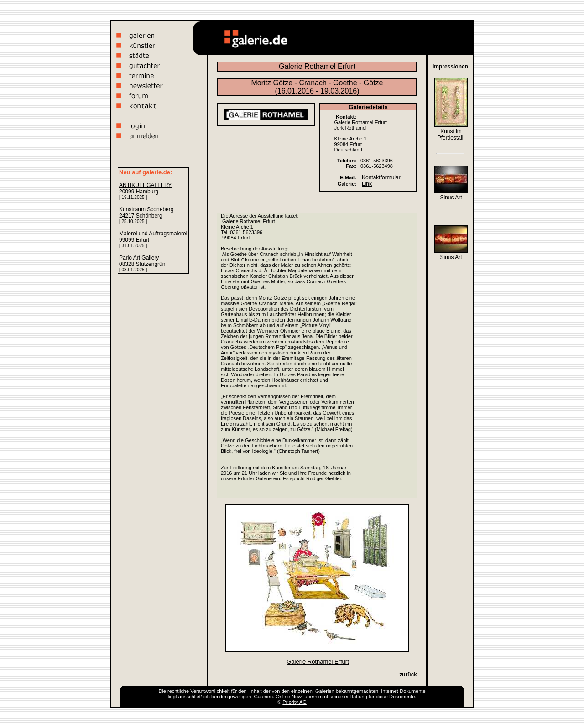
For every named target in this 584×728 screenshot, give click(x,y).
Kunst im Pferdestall (451, 135)
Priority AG (295, 702)
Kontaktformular (381, 177)
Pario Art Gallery (139, 258)
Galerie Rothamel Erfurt (318, 662)
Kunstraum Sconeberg (146, 209)
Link (367, 184)
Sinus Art (451, 198)
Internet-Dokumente (403, 691)
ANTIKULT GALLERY (145, 185)
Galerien (325, 691)
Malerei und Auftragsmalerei (153, 234)
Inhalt (256, 691)
